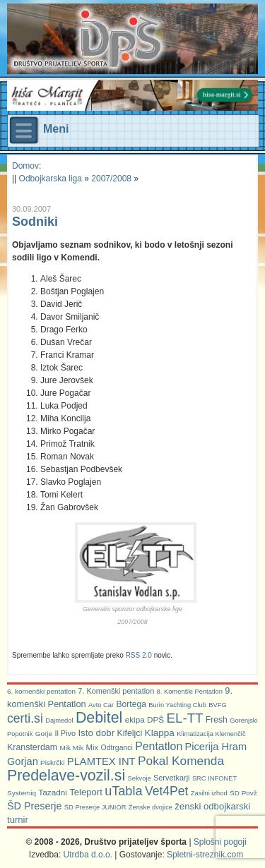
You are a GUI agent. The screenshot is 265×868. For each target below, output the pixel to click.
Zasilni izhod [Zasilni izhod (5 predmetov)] (209, 793)
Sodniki (35, 222)
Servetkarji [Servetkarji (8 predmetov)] (172, 778)
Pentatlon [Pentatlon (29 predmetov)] (159, 746)
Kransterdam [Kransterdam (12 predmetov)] (32, 747)
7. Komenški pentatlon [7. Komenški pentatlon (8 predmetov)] (116, 691)
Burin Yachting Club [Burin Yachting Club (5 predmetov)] (177, 705)
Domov (25, 166)
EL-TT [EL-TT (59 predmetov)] (185, 718)
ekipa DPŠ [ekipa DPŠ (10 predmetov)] (145, 719)
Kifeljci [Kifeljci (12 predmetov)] (129, 733)
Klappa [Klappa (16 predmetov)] (160, 733)
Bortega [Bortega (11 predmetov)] (131, 704)
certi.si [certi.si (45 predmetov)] (25, 718)
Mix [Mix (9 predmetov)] (93, 747)
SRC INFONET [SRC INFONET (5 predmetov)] (214, 778)
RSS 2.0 (139, 655)
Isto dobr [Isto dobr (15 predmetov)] (96, 733)
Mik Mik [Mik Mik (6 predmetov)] (71, 748)
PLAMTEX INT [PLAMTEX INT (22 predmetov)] (101, 761)
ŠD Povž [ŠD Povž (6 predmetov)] (243, 793)
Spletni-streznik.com (205, 855)
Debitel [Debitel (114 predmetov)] (99, 718)
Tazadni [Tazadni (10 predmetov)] (53, 792)
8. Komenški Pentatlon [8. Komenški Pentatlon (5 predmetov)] (190, 692)
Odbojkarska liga (51, 179)
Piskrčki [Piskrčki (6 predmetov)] (52, 762)
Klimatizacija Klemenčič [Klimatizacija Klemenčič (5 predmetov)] (211, 734)
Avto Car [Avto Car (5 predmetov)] (101, 705)
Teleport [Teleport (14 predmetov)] (86, 792)
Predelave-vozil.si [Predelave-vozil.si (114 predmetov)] (66, 776)
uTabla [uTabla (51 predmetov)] (123, 791)
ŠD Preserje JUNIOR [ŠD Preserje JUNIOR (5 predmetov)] (95, 807)
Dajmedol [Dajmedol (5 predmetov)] (59, 721)
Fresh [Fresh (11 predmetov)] (217, 720)
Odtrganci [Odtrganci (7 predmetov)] (117, 748)
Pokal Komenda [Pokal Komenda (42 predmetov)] (181, 761)
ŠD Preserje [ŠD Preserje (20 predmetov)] (35, 806)
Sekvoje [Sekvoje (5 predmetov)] (139, 778)
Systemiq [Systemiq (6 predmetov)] (22, 793)
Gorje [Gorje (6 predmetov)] (44, 734)
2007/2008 (111, 179)
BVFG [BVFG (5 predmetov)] (217, 705)
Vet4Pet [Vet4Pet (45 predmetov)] (167, 791)
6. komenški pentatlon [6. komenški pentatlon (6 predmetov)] (41, 691)
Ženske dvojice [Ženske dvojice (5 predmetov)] (151, 807)
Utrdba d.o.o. (88, 855)
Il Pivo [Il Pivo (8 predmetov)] (65, 733)
